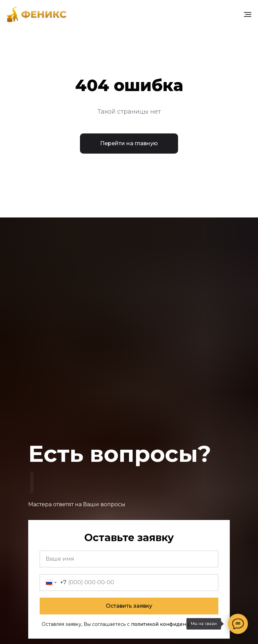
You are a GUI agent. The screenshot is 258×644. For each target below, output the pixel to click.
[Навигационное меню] (248, 14)
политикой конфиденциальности (174, 624)
